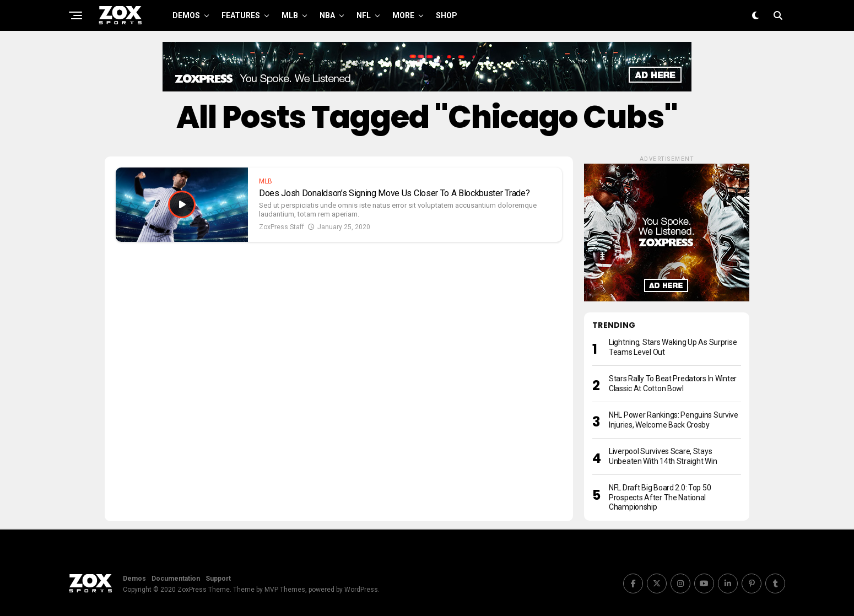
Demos (186, 15)
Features (241, 15)
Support (218, 579)
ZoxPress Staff (282, 227)
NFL (364, 15)
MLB (290, 15)
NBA (327, 15)
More (403, 15)
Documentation (176, 579)
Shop (447, 15)
